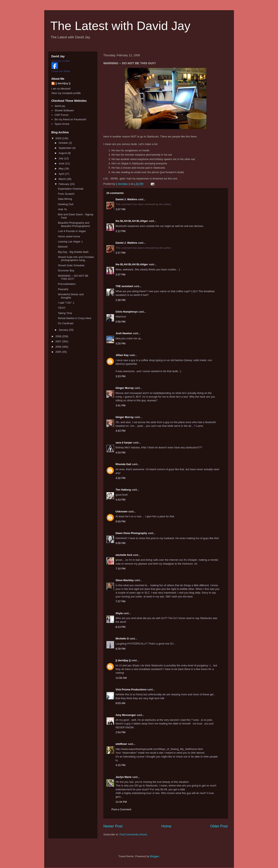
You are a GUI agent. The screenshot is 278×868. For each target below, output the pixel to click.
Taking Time (65, 313)
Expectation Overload (71, 189)
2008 (59, 336)
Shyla (119, 613)
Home (166, 826)
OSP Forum (62, 115)
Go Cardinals (66, 323)
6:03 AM (121, 703)
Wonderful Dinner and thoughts (71, 296)
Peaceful (63, 289)
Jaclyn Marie (124, 777)
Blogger (154, 856)
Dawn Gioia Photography (131, 533)
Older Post (219, 826)
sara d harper (124, 443)
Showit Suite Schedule (71, 265)
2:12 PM (121, 231)
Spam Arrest (62, 124)
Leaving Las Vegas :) (70, 242)
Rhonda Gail (123, 464)
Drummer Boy (66, 270)
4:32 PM (121, 478)
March (63, 179)
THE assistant (124, 286)
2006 (59, 347)
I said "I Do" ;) (66, 303)
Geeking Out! (66, 204)
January (64, 330)
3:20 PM (121, 343)
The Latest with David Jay (120, 26)
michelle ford (124, 555)
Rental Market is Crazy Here (75, 318)
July (61, 158)
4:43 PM (121, 500)
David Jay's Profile (61, 61)
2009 (59, 138)
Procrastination (67, 284)
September (65, 148)
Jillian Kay (122, 355)
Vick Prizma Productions (131, 689)
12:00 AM (121, 678)
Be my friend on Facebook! (70, 119)
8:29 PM (121, 649)
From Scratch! (66, 194)
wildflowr (121, 744)
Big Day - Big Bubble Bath (73, 252)
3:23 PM (121, 376)
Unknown (122, 511)
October (64, 143)
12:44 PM (121, 802)
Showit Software (64, 110)
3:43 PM (121, 431)
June (62, 163)
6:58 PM (121, 543)
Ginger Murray (125, 388)
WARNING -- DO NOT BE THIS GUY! (73, 277)
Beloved (63, 247)
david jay (60, 106)
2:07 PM (121, 209)
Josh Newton (124, 333)
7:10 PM (121, 569)
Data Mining (65, 199)
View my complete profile (66, 93)
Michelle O (122, 639)
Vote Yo (62, 209)
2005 (59, 352)
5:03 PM (121, 521)
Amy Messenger (126, 715)
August (63, 153)
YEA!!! (62, 308)
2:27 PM (121, 253)
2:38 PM (121, 300)
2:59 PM (121, 322)
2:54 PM (121, 732)
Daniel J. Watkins (126, 199)
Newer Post (113, 826)
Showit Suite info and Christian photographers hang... (76, 259)
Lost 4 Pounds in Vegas (72, 231)
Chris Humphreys (127, 312)
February (64, 184)
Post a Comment (121, 809)
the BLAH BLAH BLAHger (132, 221)
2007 (59, 341)
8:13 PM (121, 627)
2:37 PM (121, 275)
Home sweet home (69, 236)
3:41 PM (121, 405)
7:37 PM (121, 601)
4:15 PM (121, 765)
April (62, 174)
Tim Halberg (123, 490)
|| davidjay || (123, 660)
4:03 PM (121, 453)
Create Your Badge (61, 71)
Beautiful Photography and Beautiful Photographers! (74, 224)
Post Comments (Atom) (133, 834)
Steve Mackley (125, 580)
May (61, 169)
